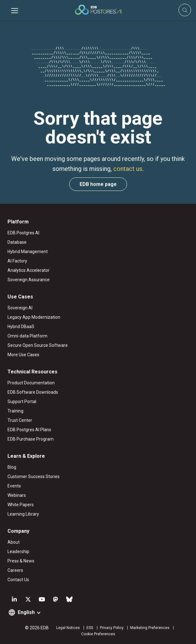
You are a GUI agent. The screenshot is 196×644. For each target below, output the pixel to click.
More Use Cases (23, 355)
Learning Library (23, 514)
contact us (128, 169)
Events (14, 486)
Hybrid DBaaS (21, 327)
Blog (12, 467)
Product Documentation (31, 383)
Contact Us (18, 580)
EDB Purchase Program (31, 439)
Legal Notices (68, 628)
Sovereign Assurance (29, 280)
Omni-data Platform (27, 336)
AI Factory (17, 261)
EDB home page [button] (98, 184)
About (14, 542)
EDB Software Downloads (33, 392)
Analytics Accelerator (29, 270)
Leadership (18, 552)
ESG (90, 628)
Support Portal (22, 402)
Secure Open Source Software (38, 345)
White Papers (21, 505)
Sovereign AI (20, 308)
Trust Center (20, 420)
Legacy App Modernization (34, 317)
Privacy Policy (112, 628)
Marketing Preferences (150, 628)
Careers (15, 570)
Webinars (17, 495)
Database (17, 242)
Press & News (21, 561)
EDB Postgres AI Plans (29, 430)
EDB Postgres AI (23, 233)
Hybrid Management (28, 252)
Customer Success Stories (34, 477)
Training (15, 411)
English (26, 612)
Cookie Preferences (98, 634)
